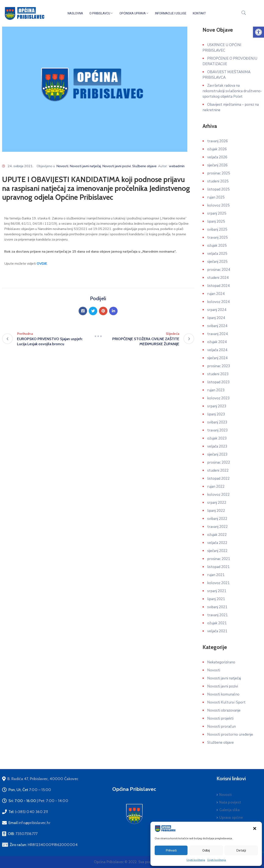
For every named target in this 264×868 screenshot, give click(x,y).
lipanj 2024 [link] (216, 318)
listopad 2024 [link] (218, 286)
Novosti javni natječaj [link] (85, 166)
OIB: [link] (23, 834)
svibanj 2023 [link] (217, 422)
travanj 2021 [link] (217, 615)
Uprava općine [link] (231, 817)
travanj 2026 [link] (217, 141)
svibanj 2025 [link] (217, 229)
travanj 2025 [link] (217, 238)
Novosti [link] (62, 166)
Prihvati (171, 850)
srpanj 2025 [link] (217, 213)
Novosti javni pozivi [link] (117, 166)
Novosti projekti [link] (220, 718)
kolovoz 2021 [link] (218, 583)
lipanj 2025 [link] (216, 221)
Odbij (206, 850)
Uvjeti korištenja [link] (196, 860)
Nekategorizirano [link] (221, 662)
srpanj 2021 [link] (217, 591)
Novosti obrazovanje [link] (224, 710)
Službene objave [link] (144, 166)
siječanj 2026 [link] (217, 165)
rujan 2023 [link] (216, 390)
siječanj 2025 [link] (217, 262)
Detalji (241, 850)
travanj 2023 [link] (217, 430)
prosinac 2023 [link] (219, 366)
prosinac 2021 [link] (219, 559)
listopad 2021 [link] (218, 567)
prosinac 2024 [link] (219, 270)
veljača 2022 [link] (217, 543)
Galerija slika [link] (229, 810)
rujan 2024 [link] (216, 294)
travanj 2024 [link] (217, 334)
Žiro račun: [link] (44, 845)
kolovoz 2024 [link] (218, 302)
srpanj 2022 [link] (217, 503)
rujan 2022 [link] (216, 487)
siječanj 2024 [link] (217, 358)
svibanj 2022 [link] (217, 519)
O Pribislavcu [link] (101, 13)
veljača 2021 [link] (217, 631)
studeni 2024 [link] (218, 278)
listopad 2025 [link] (218, 189)
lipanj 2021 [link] (216, 599)
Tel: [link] (28, 812)
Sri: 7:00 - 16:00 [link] (38, 801)
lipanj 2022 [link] (216, 511)
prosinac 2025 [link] (219, 173)
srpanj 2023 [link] (217, 406)
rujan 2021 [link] (216, 575)
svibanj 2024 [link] (217, 326)
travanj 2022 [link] (217, 527)
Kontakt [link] (199, 13)
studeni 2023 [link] (218, 374)
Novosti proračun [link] (222, 726)
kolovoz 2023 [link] (218, 398)
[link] (258, 32)
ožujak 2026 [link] (217, 149)
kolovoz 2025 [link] (218, 205)
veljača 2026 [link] (217, 157)
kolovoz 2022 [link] (218, 495)
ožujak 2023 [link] (217, 438)
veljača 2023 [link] (217, 446)
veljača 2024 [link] (217, 350)
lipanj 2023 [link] (216, 414)
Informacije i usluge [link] (171, 13)
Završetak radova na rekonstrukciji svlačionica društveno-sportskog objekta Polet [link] (232, 91)
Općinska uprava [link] (134, 13)
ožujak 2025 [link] (217, 246)
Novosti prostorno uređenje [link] (230, 735)
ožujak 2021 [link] (217, 623)
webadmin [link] (177, 166)
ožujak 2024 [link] (217, 342)
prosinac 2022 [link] (219, 462)
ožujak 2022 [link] (217, 535)
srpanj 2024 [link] (217, 310)
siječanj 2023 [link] (217, 454)
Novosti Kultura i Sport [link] (226, 702)
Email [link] (29, 823)
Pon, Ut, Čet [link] (30, 790)
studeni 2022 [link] (218, 470)
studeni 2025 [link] (218, 181)
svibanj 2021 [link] (217, 607)
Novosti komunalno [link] (223, 694)
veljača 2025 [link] (217, 254)
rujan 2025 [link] (216, 197)
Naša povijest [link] (230, 802)
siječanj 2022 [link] (217, 551)
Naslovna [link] (75, 13)
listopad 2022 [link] (218, 478)
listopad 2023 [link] (218, 382)
